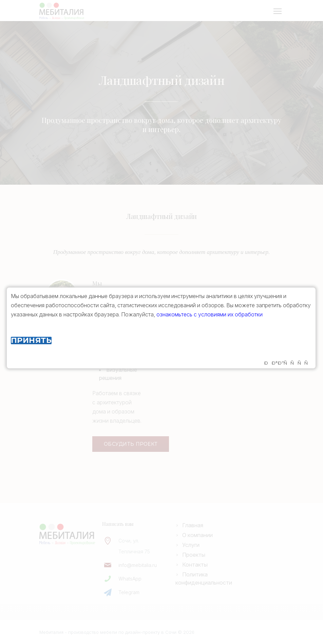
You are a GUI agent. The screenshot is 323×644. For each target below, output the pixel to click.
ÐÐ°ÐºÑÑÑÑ (288, 363)
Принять (31, 341)
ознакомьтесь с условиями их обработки (210, 314)
